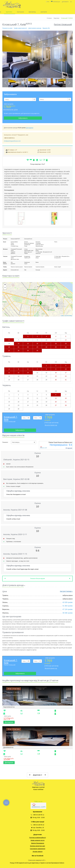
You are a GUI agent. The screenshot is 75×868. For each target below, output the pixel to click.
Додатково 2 (37, 775)
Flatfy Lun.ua (38, 801)
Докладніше (30, 128)
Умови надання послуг (38, 840)
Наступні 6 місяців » (66, 591)
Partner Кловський (10, 422)
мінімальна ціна (10, 109)
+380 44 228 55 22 (38, 825)
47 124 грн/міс (68, 609)
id (72, 2)
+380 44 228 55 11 (38, 815)
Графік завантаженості (20, 28)
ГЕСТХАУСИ (20, 12)
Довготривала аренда (35, 28)
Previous (6, 83)
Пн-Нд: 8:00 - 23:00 (38, 818)
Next (69, 83)
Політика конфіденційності (38, 838)
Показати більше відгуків (37, 578)
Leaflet (62, 316)
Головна (49, 18)
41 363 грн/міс (68, 606)
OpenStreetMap (68, 316)
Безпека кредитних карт (38, 846)
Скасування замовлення (38, 849)
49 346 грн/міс (68, 613)
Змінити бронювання (38, 843)
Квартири (56, 18)
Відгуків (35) (46, 28)
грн (48, 2)
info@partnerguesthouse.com (12, 141)
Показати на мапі (7, 28)
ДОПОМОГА (65, 2)
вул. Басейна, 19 (37, 828)
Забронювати (23, 118)
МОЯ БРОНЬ (32, 12)
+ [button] (5, 285)
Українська (56, 2)
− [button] (5, 288)
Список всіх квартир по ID (37, 860)
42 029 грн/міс (68, 602)
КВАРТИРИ (9, 12)
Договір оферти (38, 852)
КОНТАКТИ (44, 12)
